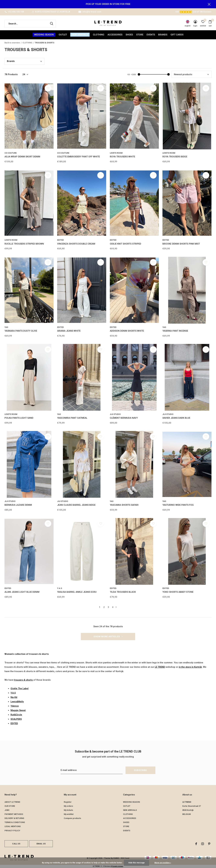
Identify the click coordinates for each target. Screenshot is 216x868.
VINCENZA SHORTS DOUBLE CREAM (76, 244)
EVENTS (151, 35)
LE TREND (160, 667)
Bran (11, 61)
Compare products (72, 818)
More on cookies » (163, 863)
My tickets (68, 810)
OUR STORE (10, 806)
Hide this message (137, 863)
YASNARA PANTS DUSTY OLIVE (21, 331)
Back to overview (12, 43)
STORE (140, 35)
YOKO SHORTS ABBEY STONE (178, 592)
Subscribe (140, 770)
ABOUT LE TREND (12, 802)
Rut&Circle (16, 715)
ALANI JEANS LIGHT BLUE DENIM (22, 592)
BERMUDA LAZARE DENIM (18, 505)
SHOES (129, 35)
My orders (68, 806)
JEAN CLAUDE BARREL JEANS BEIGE (76, 505)
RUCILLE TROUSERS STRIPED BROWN (24, 244)
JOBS (7, 810)
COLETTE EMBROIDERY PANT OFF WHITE (79, 157)
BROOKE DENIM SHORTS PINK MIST (181, 244)
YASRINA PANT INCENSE (175, 331)
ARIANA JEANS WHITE (69, 331)
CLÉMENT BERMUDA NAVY (124, 418)
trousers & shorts (23, 680)
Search (52, 24)
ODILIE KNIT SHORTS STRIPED (125, 244)
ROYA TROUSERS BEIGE (175, 157)
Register (68, 802)
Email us (41, 844)
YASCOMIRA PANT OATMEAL (72, 418)
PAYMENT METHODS (14, 814)
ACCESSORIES (115, 35)
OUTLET (63, 35)
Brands (163, 35)
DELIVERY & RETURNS (14, 818)
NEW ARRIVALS (80, 35)
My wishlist (69, 814)
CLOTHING (99, 35)
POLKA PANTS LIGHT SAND (19, 418)
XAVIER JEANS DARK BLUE (176, 418)
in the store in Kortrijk (190, 667)
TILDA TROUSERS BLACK (123, 592)
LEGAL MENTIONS (13, 826)
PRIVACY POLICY (12, 831)
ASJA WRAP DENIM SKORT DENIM (22, 157)
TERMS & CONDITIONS (15, 822)
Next (116, 607)
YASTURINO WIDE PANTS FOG (178, 505)
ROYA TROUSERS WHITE (122, 157)
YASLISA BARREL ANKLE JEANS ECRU (77, 592)
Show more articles (108, 637)
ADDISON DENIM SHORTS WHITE (127, 331)
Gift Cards (177, 35)
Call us (16, 844)
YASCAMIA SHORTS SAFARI (124, 505)
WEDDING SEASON (44, 35)
